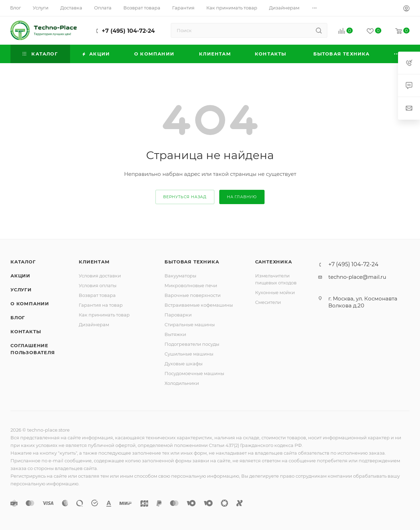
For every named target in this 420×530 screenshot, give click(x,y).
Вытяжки (175, 334)
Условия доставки (100, 276)
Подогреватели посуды (192, 344)
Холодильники (182, 383)
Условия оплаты (98, 285)
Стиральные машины (190, 324)
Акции (20, 276)
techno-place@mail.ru (357, 277)
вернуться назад (185, 197)
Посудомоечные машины (194, 373)
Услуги (21, 290)
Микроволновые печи (191, 285)
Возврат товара (97, 295)
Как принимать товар (104, 315)
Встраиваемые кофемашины (199, 305)
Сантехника (274, 262)
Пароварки (178, 315)
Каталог (23, 262)
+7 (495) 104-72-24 (128, 31)
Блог (18, 318)
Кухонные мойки (275, 292)
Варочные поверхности (193, 295)
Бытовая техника (192, 262)
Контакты (26, 331)
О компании (30, 304)
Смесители (268, 302)
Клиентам (94, 262)
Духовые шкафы (184, 364)
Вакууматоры (180, 276)
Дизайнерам (94, 324)
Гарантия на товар (101, 305)
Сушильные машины (189, 354)
